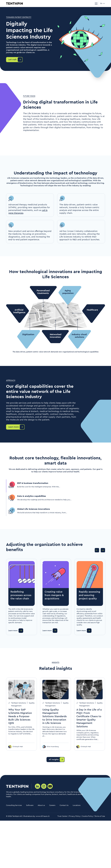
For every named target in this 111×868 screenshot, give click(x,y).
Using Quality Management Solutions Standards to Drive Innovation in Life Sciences (55, 716)
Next (103, 550)
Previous (97, 550)
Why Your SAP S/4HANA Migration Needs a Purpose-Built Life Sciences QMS (20, 716)
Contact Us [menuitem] (64, 805)
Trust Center (62, 816)
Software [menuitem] (30, 805)
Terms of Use (100, 816)
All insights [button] (54, 759)
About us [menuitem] (41, 805)
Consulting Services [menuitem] (14, 805)
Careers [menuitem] (52, 805)
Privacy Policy (75, 816)
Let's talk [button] (12, 60)
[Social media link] (38, 786)
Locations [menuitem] (77, 805)
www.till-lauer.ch (43, 816)
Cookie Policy (88, 816)
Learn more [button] (13, 427)
